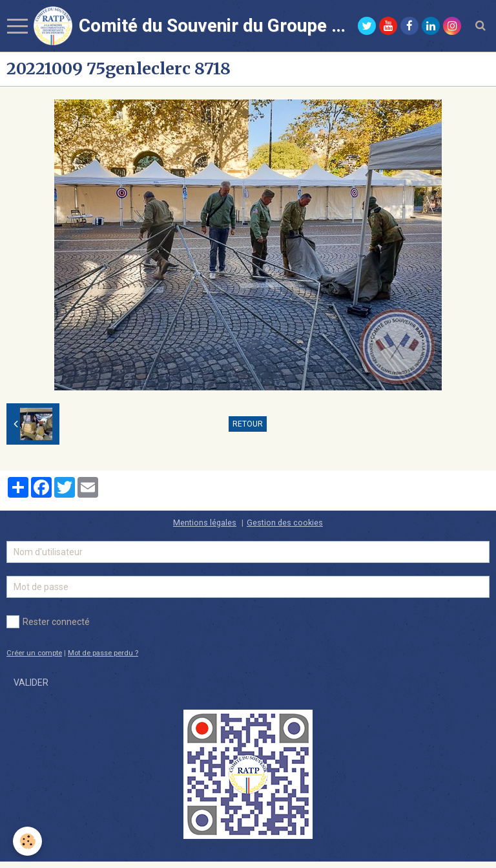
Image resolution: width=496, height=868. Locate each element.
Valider (31, 683)
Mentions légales (205, 523)
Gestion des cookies (285, 523)
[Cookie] (27, 841)
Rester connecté (48, 622)
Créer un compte (34, 653)
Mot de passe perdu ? (103, 653)
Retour (248, 424)
